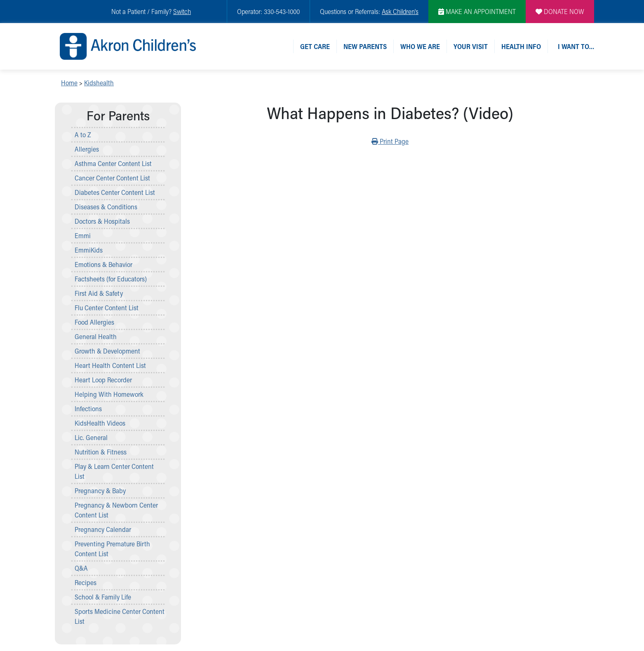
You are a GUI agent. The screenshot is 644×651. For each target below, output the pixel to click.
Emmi (83, 235)
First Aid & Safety (99, 293)
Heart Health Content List (110, 365)
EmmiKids (89, 250)
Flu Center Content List (107, 308)
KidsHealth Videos (100, 423)
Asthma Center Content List (113, 163)
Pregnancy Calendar (103, 529)
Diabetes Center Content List (115, 192)
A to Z (83, 135)
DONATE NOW (560, 11)
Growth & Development (107, 351)
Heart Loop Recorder (103, 380)
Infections (88, 409)
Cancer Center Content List (112, 178)
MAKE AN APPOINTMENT (477, 11)
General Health (96, 336)
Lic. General (91, 437)
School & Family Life (103, 597)
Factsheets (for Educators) (111, 279)
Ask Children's (400, 11)
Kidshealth (99, 83)
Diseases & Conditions (106, 207)
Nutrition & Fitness (101, 452)
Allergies (87, 149)
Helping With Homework (109, 394)
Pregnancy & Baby (100, 491)
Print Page (390, 141)
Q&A (81, 568)
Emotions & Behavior (103, 264)
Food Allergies (94, 322)
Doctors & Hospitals (102, 221)
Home (69, 83)
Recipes (86, 582)
